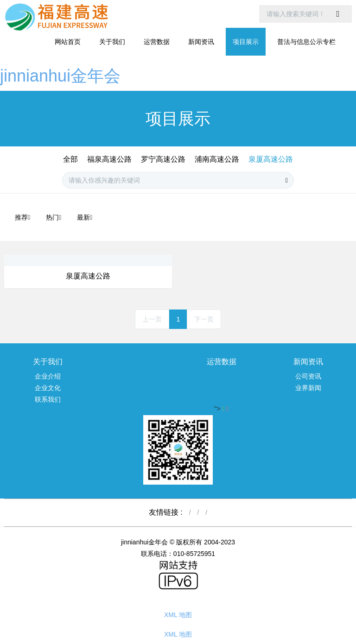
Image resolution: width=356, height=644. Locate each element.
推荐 (22, 217)
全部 (70, 159)
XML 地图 (178, 615)
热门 (54, 217)
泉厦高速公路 (271, 159)
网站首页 (68, 42)
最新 (85, 217)
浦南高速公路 (217, 159)
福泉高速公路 (109, 159)
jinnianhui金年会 (60, 76)
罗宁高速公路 (163, 159)
